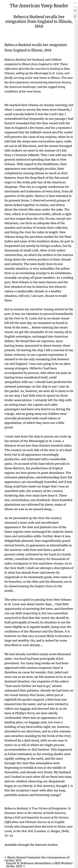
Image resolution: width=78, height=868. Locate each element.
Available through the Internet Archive (31, 845)
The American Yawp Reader (39, 6)
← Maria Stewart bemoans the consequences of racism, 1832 (37, 859)
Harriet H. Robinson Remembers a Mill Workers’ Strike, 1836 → (40, 865)
